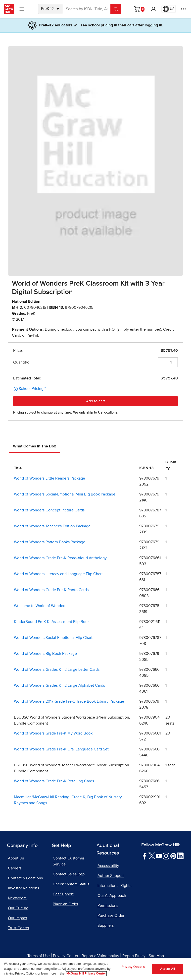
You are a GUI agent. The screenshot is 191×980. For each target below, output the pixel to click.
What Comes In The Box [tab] (34, 446)
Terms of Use (39, 956)
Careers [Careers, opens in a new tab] (15, 868)
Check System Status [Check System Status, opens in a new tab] (71, 884)
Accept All (167, 972)
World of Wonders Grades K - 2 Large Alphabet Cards (59, 685)
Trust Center (19, 928)
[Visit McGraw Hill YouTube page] (159, 856)
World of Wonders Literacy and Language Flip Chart (58, 574)
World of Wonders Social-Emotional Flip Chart (53, 638)
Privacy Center (66, 956)
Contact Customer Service (69, 861)
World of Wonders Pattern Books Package (50, 542)
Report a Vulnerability (100, 956)
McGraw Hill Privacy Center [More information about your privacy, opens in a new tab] (86, 977)
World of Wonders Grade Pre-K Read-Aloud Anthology (60, 558)
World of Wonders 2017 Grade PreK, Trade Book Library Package (69, 701)
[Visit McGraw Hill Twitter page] (152, 856)
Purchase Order (111, 916)
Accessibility (108, 866)
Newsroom (17, 898)
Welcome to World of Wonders (40, 606)
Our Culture (18, 908)
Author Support (111, 876)
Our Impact (18, 918)
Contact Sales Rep (69, 874)
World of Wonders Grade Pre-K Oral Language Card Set (61, 749)
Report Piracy (134, 956)
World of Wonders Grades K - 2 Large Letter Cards (57, 670)
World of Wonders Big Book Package (45, 654)
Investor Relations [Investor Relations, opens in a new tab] (24, 888)
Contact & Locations (25, 878)
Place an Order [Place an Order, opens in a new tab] (66, 904)
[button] (153, 9)
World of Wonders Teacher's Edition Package (52, 526)
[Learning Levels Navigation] (22, 9)
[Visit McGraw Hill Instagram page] (166, 856)
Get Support (63, 894)
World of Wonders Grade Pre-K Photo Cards (51, 590)
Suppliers (106, 925)
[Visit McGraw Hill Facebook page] (145, 856)
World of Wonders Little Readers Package (49, 478)
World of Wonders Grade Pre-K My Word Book (53, 733)
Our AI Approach (112, 896)
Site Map (156, 956)
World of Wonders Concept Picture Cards (49, 510)
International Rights (114, 886)
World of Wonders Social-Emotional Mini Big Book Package (65, 494)
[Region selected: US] (169, 9)
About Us (16, 858)
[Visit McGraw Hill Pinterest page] (173, 856)
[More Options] (183, 9)
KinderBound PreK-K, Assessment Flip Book (52, 622)
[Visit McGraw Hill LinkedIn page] (180, 856)
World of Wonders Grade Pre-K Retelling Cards (54, 781)
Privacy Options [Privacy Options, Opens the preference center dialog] (133, 970)
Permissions (108, 906)
